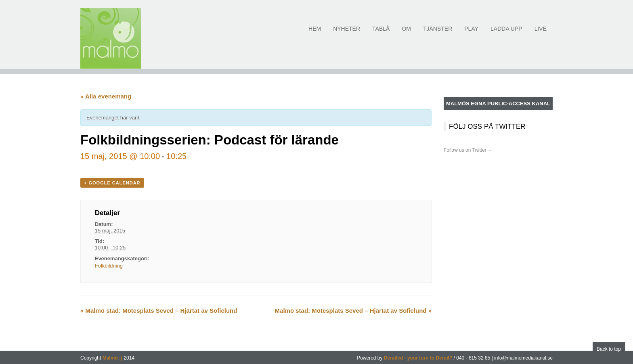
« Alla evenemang (106, 96)
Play (471, 33)
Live (541, 33)
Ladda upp (506, 33)
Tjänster (438, 33)
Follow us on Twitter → (468, 150)
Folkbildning (109, 266)
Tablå (381, 33)
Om (406, 33)
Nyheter (347, 33)
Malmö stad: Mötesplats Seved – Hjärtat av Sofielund (159, 311)
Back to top (609, 349)
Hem (315, 33)
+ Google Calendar (112, 183)
